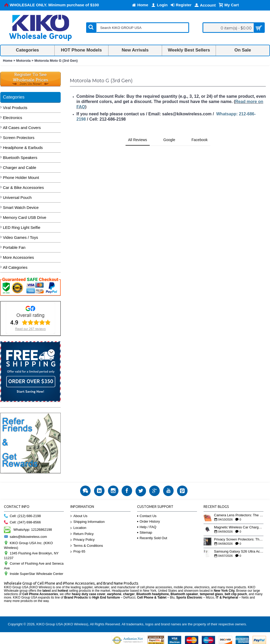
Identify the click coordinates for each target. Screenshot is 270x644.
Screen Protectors (19, 138)
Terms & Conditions (87, 546)
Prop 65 (78, 552)
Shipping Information (87, 522)
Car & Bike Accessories (23, 187)
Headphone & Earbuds (23, 148)
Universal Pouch (17, 197)
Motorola (24, 61)
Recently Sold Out (152, 538)
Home (8, 61)
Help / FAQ (147, 527)
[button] (70, 151)
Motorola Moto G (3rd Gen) (56, 61)
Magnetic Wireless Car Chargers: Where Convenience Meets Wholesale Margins (239, 527)
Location (78, 528)
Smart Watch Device (21, 207)
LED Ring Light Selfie (22, 227)
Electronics (12, 118)
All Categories (15, 267)
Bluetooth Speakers (20, 158)
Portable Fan (14, 247)
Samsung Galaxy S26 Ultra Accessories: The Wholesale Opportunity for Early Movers (239, 552)
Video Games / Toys (20, 237)
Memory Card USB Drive (25, 217)
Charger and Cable (20, 168)
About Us (79, 516)
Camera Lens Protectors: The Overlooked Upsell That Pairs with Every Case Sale (239, 515)
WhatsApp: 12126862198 (28, 530)
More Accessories (18, 257)
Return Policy (82, 534)
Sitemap (145, 532)
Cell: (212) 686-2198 (22, 516)
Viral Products (15, 108)
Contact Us (147, 516)
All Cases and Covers (22, 128)
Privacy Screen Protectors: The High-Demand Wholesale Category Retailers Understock (239, 539)
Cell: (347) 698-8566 (22, 522)
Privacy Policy (82, 540)
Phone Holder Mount (21, 177)
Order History (149, 521)
